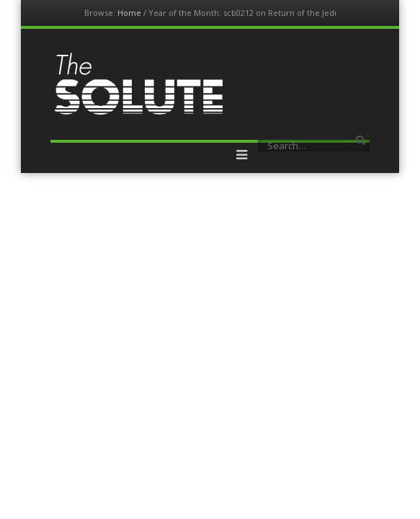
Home (129, 13)
